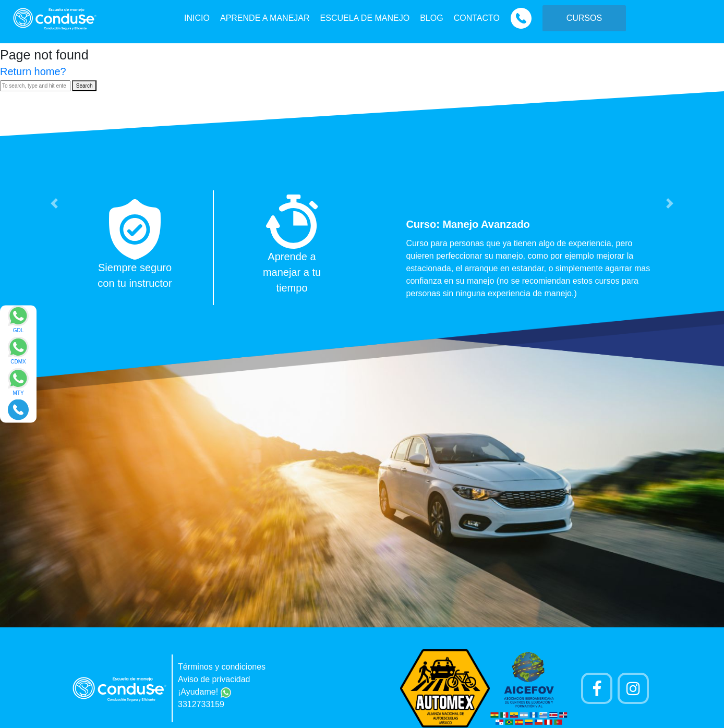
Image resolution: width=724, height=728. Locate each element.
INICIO (197, 18)
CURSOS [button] (584, 18)
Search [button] (85, 86)
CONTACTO (477, 18)
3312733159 (201, 704)
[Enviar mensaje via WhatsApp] (18, 323)
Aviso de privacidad (214, 679)
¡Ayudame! (204, 692)
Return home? (33, 71)
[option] (362, 248)
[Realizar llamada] (18, 409)
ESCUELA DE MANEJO (365, 18)
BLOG (431, 18)
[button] (54, 203)
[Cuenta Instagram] (633, 688)
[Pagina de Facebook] (597, 688)
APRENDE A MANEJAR (265, 18)
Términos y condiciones (222, 667)
